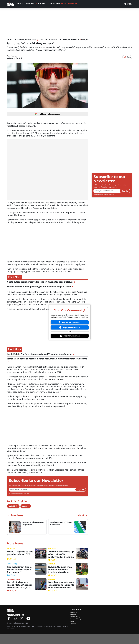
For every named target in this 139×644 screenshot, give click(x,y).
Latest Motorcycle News (25, 40)
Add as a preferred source (47, 114)
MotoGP (85, 40)
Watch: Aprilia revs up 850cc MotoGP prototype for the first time (61, 554)
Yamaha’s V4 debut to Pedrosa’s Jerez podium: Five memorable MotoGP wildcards (47, 360)
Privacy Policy (26, 493)
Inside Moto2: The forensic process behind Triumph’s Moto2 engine (41, 354)
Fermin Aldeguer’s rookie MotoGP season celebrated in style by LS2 (20, 585)
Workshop (71, 4)
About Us (74, 612)
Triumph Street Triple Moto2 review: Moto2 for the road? (19, 570)
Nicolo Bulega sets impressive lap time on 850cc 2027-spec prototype (41, 282)
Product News (13, 579)
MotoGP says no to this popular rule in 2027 (20, 553)
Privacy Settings (76, 619)
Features (56, 4)
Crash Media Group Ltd (16, 623)
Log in (128, 4)
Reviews (31, 4)
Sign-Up (73, 623)
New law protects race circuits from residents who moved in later (61, 585)
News (20, 4)
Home (9, 40)
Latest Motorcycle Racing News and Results (59, 40)
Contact (73, 615)
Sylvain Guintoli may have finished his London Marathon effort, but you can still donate (61, 570)
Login (72, 621)
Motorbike (12, 564)
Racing (43, 4)
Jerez (24, 506)
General (52, 564)
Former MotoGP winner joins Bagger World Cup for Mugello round (40, 287)
